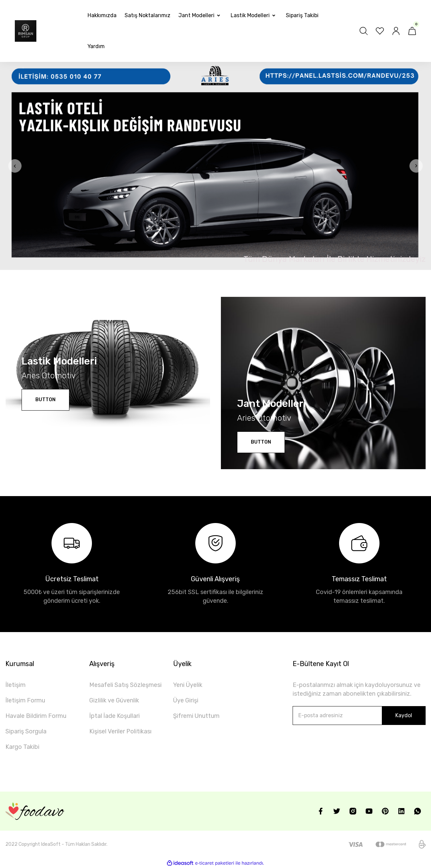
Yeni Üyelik (188, 685)
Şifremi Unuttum (196, 716)
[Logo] (26, 31)
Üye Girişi (186, 700)
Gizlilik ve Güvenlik (114, 700)
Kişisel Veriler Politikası (120, 731)
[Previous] (15, 166)
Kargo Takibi (22, 747)
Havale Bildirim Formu (36, 716)
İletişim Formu (25, 700)
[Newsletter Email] (359, 716)
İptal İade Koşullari (114, 716)
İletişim (15, 685)
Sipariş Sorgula (26, 731)
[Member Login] (396, 31)
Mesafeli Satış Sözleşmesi (125, 685)
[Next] (416, 166)
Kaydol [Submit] (404, 715)
